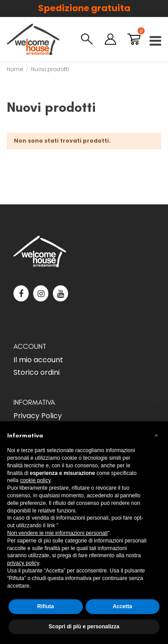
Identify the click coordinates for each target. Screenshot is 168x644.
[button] (156, 436)
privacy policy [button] (23, 563)
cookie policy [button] (35, 480)
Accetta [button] (123, 606)
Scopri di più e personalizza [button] (84, 627)
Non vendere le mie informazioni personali (57, 533)
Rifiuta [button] (45, 606)
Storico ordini (37, 372)
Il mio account (38, 360)
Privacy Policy (38, 416)
